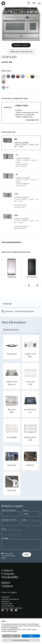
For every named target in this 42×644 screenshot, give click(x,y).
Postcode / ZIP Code (9, 520)
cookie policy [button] (14, 628)
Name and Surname (9, 510)
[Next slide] (37, 285)
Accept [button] (31, 636)
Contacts (7, 570)
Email (24, 520)
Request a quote (21, 45)
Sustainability (10, 577)
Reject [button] (11, 636)
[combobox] (31, 514)
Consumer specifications (10, 599)
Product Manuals (8, 606)
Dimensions (6, 601)
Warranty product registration (12, 608)
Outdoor (7, 586)
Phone (4, 529)
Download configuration (21, 52)
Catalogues (5, 597)
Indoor (6, 583)
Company (8, 574)
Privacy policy (8, 553)
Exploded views (7, 604)
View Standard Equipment (11, 242)
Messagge (5, 538)
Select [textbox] (26, 514)
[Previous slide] (29, 285)
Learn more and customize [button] (21, 640)
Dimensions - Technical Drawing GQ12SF (20, 311)
